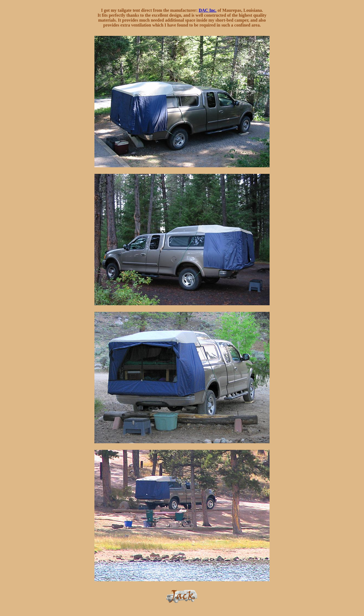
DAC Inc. (208, 10)
